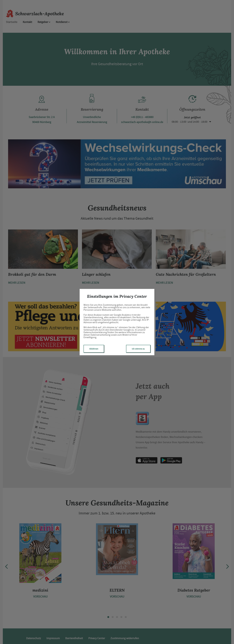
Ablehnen (94, 349)
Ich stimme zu (138, 349)
